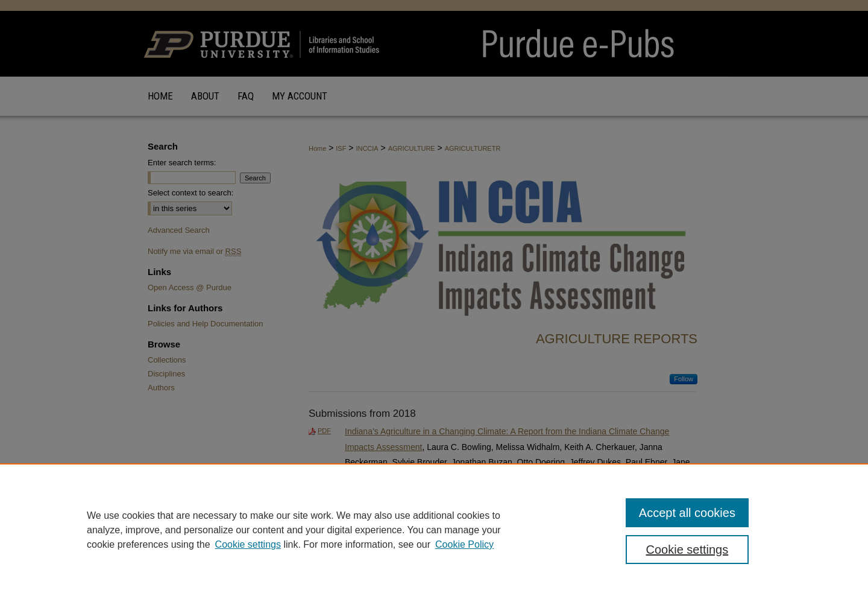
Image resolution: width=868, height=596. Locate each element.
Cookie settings (248, 544)
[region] (434, 530)
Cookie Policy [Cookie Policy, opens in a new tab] (464, 544)
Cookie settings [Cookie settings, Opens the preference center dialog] (687, 550)
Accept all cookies (687, 513)
